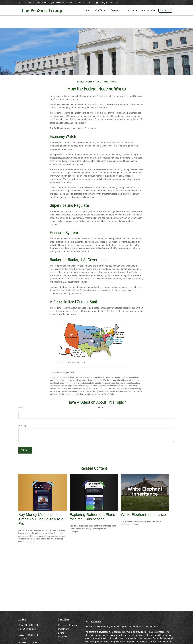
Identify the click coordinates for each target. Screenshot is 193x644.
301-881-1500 (84, 3)
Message (23, 426)
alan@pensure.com (107, 3)
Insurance (63, 637)
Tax (60, 641)
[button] (86, 10)
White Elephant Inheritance (143, 515)
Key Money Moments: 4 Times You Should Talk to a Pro (41, 519)
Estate (61, 633)
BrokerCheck (152, 627)
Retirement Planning (68, 625)
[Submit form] (25, 450)
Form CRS (96, 621)
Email (101, 408)
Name (21, 408)
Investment (63, 629)
